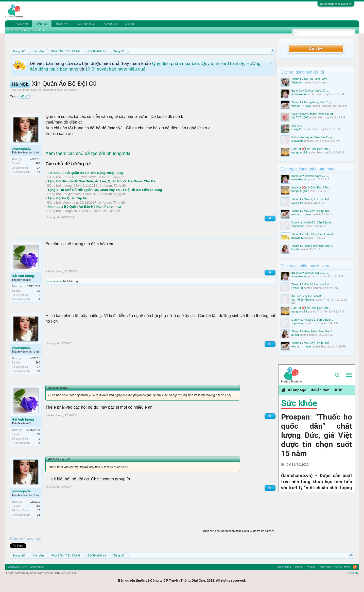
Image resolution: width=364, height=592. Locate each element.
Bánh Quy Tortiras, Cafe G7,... (310, 91)
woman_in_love (301, 106)
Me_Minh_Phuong (303, 300)
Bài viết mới (38, 30)
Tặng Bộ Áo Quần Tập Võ (67, 198)
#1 (270, 218)
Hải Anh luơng (23, 276)
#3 (270, 344)
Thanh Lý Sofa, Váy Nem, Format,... (314, 234)
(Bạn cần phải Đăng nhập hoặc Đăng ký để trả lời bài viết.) (239, 531)
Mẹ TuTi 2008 (300, 117)
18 (38, 172)
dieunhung (70, 203)
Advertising (111, 24)
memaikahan (299, 94)
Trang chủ (22, 24)
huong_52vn (72, 186)
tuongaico (70, 211)
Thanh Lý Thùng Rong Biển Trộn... (313, 102)
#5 (270, 488)
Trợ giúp (310, 567)
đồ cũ (24, 96)
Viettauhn (297, 82)
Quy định (352, 573)
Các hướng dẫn (86, 24)
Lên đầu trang (342, 567)
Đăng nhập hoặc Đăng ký (336, 4)
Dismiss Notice (271, 63)
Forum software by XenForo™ (41, 573)
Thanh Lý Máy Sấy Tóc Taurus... (311, 211)
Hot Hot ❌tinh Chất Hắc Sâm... (311, 149)
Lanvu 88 (297, 203)
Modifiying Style (17, 567)
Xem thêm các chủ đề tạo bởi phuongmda (88, 153)
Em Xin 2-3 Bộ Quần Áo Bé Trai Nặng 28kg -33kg (85, 173)
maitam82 (298, 238)
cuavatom (298, 141)
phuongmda (55, 90)
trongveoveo (72, 194)
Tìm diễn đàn (18, 30)
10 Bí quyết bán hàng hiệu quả (115, 69)
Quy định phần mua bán (176, 63)
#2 (270, 272)
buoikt (295, 249)
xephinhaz (298, 226)
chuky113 (297, 129)
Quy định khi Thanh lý (223, 63)
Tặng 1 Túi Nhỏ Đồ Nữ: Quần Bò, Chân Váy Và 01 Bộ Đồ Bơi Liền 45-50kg (105, 190)
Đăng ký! (316, 48)
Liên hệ (130, 24)
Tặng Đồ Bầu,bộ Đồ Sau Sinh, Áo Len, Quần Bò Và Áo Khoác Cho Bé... (103, 181)
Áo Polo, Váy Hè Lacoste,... (309, 296)
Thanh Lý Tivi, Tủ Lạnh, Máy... (310, 79)
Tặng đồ (36, 90)
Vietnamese (37, 567)
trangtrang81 (299, 152)
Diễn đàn (42, 24)
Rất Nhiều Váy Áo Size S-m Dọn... (313, 137)
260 (38, 163)
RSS (355, 567)
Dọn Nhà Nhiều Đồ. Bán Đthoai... (312, 222)
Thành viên (62, 24)
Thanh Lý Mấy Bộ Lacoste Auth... (312, 199)
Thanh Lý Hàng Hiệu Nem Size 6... (313, 246)
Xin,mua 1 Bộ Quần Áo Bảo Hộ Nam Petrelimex (84, 207)
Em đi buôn (71, 177)
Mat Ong (297, 126)
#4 (270, 416)
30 (38, 291)
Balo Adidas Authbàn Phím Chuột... (313, 114)
